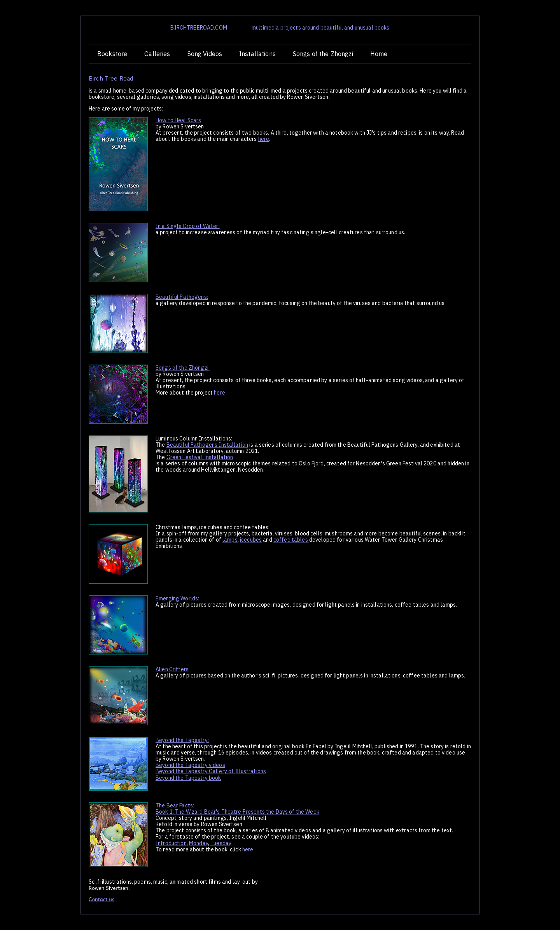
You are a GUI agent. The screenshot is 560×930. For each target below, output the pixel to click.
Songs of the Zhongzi (323, 54)
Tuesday (221, 843)
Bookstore (112, 54)
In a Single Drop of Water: (188, 226)
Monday (199, 843)
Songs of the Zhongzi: (183, 368)
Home (379, 54)
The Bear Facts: (175, 805)
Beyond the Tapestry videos (190, 765)
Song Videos (205, 54)
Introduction (171, 843)
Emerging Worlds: (177, 598)
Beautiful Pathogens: (182, 297)
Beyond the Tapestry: (182, 740)
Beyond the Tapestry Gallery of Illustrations (211, 771)
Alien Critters (172, 669)
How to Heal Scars (178, 120)
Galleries (157, 54)
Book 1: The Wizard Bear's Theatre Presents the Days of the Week (237, 812)
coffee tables (291, 540)
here (264, 139)
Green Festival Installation (200, 457)
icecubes (251, 540)
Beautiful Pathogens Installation (207, 445)
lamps (230, 540)
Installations (257, 54)
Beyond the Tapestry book (188, 778)
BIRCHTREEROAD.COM (199, 28)
